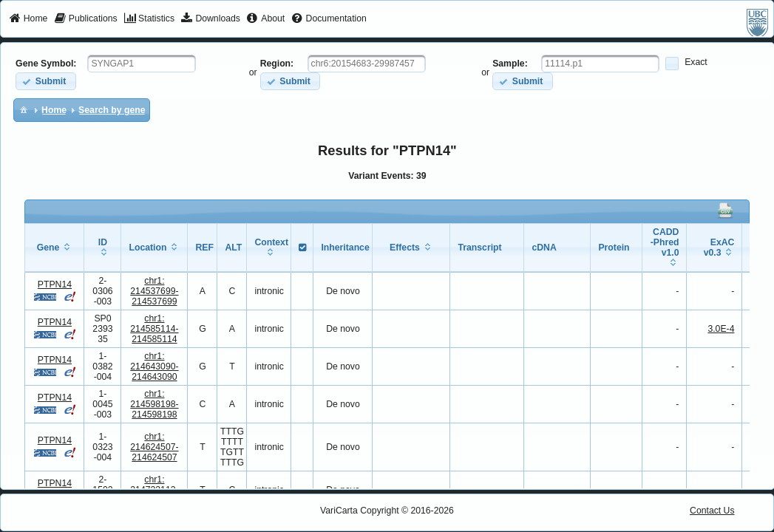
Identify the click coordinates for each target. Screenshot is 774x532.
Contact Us (712, 511)
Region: (277, 64)
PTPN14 (55, 284)
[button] (45, 81)
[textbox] (142, 64)
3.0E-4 (721, 329)
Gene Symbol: (46, 64)
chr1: (154, 291)
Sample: (510, 64)
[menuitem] (28, 19)
